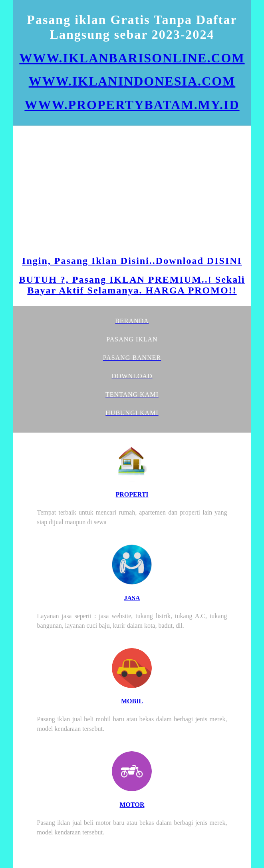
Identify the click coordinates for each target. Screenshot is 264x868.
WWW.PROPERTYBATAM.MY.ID (132, 105)
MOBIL (132, 701)
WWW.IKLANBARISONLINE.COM (132, 58)
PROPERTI (132, 494)
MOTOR (132, 805)
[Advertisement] (132, 192)
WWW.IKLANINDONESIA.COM (132, 81)
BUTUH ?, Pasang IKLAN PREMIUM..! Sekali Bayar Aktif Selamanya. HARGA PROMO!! (132, 285)
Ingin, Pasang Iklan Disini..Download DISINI (132, 261)
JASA (132, 598)
